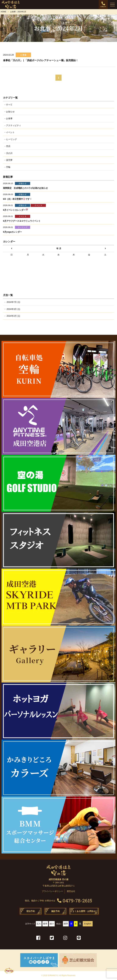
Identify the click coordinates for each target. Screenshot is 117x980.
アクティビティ (14, 125)
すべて (9, 105)
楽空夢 (9, 160)
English (88, 924)
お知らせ (10, 112)
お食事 (9, 118)
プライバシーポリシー (52, 891)
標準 (45, 924)
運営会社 (71, 891)
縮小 (52, 924)
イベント (10, 132)
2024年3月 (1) (13, 309)
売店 (8, 146)
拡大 (39, 924)
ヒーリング (11, 139)
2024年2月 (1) (13, 316)
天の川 (9, 153)
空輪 (8, 167)
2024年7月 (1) (13, 302)
